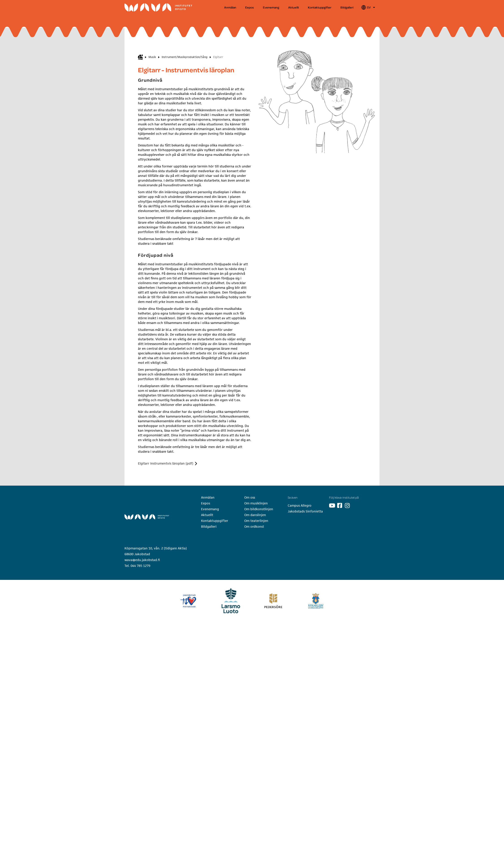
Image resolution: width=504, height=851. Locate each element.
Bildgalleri (347, 7)
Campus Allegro (300, 505)
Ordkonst (355, 18)
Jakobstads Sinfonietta (305, 511)
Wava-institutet (138, 18)
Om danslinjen (255, 515)
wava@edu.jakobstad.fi (142, 560)
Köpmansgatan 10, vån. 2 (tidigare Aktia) (156, 548)
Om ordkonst (254, 526)
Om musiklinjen (256, 503)
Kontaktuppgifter (320, 7)
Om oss (250, 497)
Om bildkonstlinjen (259, 509)
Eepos (250, 7)
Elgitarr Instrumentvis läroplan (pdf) (166, 463)
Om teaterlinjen (256, 521)
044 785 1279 (140, 566)
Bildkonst (222, 18)
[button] (141, 18)
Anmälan (230, 7)
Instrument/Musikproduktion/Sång (185, 57)
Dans (263, 18)
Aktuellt (294, 7)
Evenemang (271, 7)
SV (371, 7)
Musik (175, 18)
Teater (309, 18)
